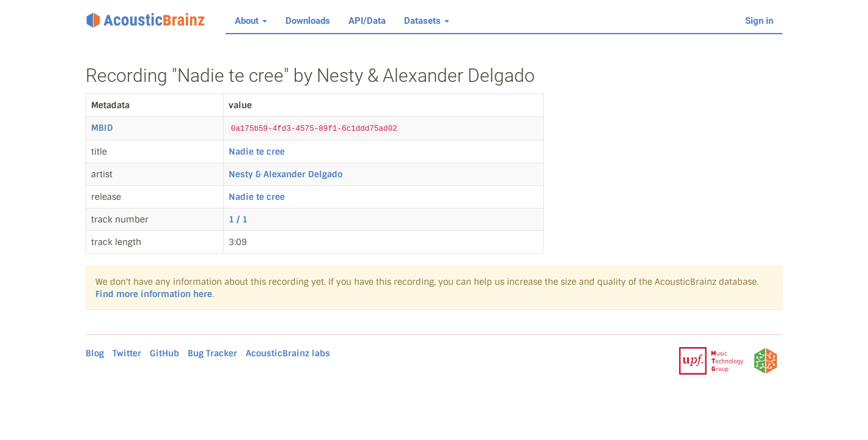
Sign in (759, 21)
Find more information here (154, 294)
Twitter (127, 353)
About (251, 21)
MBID (102, 128)
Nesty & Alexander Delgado (285, 174)
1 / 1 (238, 219)
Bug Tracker (212, 353)
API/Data (367, 21)
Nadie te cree (257, 152)
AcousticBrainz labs (288, 353)
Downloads (308, 21)
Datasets (427, 21)
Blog (95, 353)
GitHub (164, 353)
